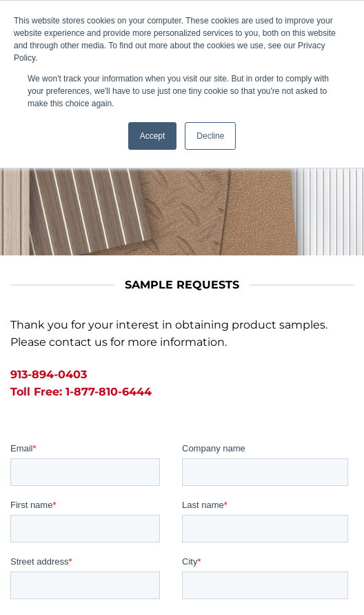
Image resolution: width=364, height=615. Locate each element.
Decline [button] (210, 136)
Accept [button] (153, 136)
